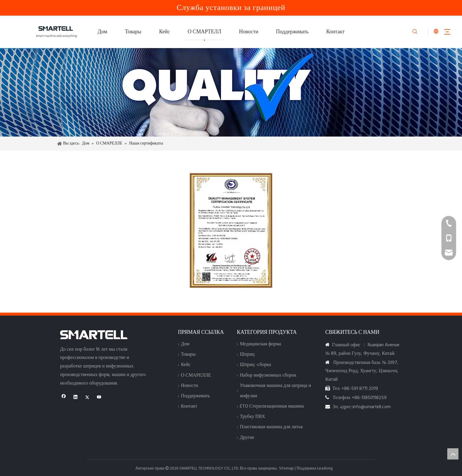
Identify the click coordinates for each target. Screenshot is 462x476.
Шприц (247, 354)
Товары (133, 32)
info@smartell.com (372, 407)
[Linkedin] (76, 398)
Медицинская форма (260, 344)
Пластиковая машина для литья (271, 427)
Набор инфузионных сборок (268, 375)
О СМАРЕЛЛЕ (196, 375)
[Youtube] (99, 398)
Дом (103, 32)
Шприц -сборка (255, 365)
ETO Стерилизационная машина (272, 406)
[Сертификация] (231, 230)
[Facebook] (64, 398)
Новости (249, 32)
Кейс (165, 32)
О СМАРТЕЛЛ (204, 32)
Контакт (335, 32)
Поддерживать (292, 32)
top (453, 454)
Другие (247, 438)
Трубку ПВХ (253, 417)
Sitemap (286, 468)
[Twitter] (87, 398)
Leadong (325, 468)
